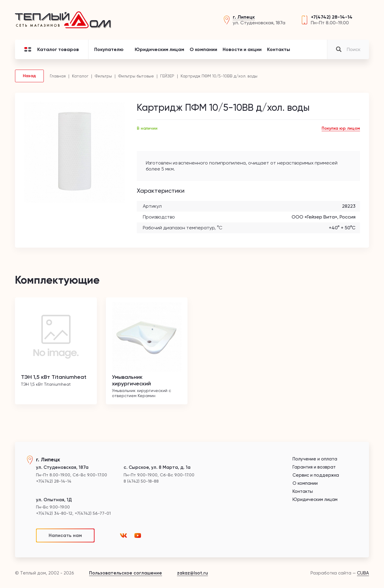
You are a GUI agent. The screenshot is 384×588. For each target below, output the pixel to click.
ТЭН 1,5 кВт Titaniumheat (54, 377)
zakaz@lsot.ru (192, 573)
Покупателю (109, 49)
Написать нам (65, 535)
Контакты (279, 49)
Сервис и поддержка (316, 475)
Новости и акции (242, 49)
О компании (203, 49)
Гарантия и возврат (314, 467)
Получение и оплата (315, 459)
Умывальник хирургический (131, 380)
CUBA (363, 573)
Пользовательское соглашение (126, 573)
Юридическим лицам (159, 49)
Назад (29, 76)
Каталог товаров (52, 49)
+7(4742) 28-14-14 (332, 17)
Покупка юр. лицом (341, 128)
